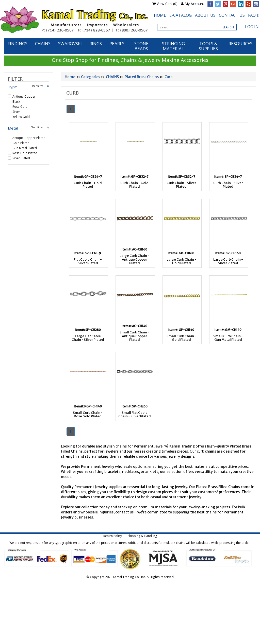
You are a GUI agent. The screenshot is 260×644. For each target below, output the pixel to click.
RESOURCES (240, 43)
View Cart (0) (167, 4)
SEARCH (228, 27)
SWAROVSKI (70, 43)
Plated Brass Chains (142, 77)
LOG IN (252, 27)
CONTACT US (232, 15)
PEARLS (117, 43)
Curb (168, 77)
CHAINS (43, 43)
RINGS (96, 43)
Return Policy (113, 536)
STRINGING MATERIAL (173, 46)
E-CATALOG (181, 15)
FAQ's (253, 15)
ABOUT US (205, 15)
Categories (91, 77)
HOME (160, 15)
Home (70, 77)
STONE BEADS (141, 46)
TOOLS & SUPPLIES (208, 46)
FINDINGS (18, 43)
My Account (194, 4)
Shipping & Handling (142, 536)
